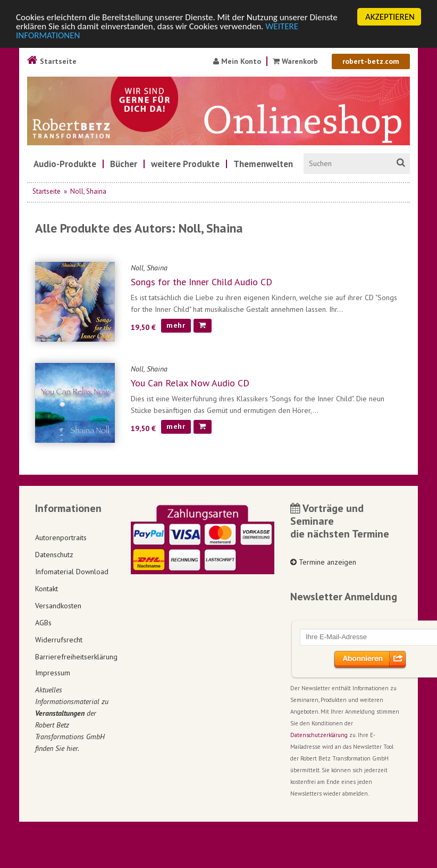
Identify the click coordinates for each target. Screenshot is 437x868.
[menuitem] (65, 164)
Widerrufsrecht (59, 640)
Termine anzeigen (323, 562)
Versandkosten (58, 606)
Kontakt (47, 589)
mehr (176, 325)
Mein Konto (237, 61)
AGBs (43, 623)
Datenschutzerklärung (319, 735)
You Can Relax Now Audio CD (190, 383)
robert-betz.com (371, 61)
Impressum (53, 673)
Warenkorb (295, 61)
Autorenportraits (61, 538)
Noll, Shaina (88, 191)
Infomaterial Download (72, 572)
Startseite (52, 61)
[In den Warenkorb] (203, 326)
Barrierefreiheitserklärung (75, 657)
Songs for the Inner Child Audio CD (201, 282)
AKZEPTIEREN (390, 17)
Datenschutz (54, 555)
